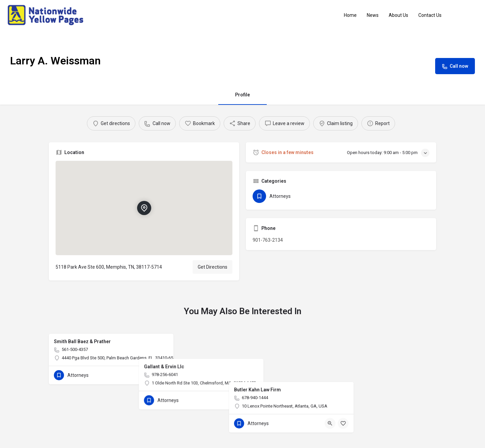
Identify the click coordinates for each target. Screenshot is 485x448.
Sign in (468, 15)
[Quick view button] (150, 375)
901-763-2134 (268, 240)
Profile (243, 95)
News (373, 15)
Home (350, 15)
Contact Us (430, 15)
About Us (398, 15)
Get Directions (213, 267)
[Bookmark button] (163, 375)
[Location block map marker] (144, 208)
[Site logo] (46, 15)
